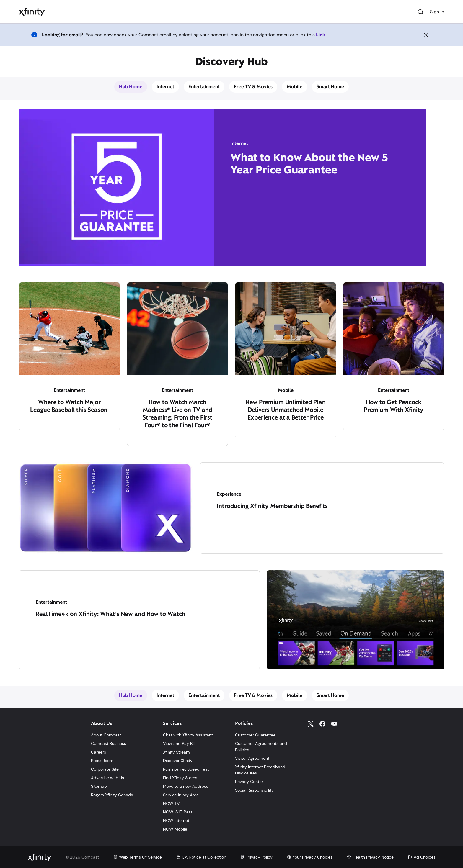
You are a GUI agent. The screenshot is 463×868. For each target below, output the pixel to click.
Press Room (102, 761)
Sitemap (99, 786)
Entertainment (204, 87)
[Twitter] (311, 724)
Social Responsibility (254, 790)
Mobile (295, 87)
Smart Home (330, 87)
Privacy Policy (256, 857)
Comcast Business (109, 743)
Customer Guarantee (255, 735)
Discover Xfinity (178, 761)
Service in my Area (181, 795)
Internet (165, 87)
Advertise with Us (107, 778)
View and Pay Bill (179, 743)
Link (321, 35)
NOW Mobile (175, 829)
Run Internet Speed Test (186, 769)
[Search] (420, 12)
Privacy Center (249, 782)
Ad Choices (422, 857)
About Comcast (106, 735)
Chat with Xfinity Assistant (188, 735)
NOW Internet (176, 820)
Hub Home (131, 87)
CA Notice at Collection (201, 857)
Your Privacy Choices (310, 857)
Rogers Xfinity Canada (112, 795)
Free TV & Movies (253, 87)
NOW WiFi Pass (178, 812)
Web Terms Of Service (137, 857)
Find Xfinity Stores (180, 778)
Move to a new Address (186, 786)
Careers (98, 752)
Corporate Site (105, 769)
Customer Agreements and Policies (261, 747)
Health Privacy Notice (370, 857)
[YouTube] (334, 724)
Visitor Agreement (252, 758)
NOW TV (171, 803)
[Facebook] (322, 724)
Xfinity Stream (176, 752)
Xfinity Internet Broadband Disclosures (260, 770)
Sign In (437, 12)
